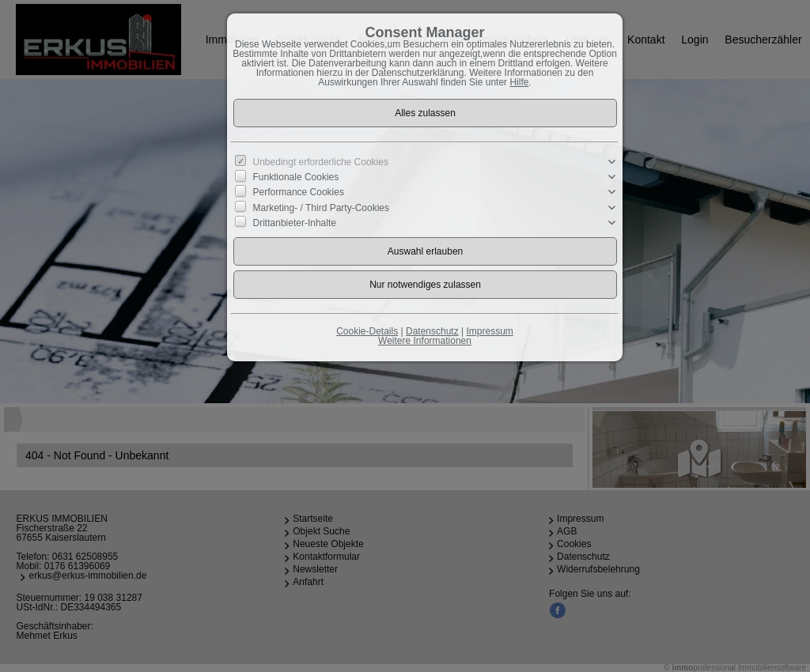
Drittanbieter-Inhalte (295, 223)
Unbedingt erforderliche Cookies (321, 162)
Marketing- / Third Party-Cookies (322, 207)
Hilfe (519, 82)
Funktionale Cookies (296, 177)
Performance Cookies (299, 192)
